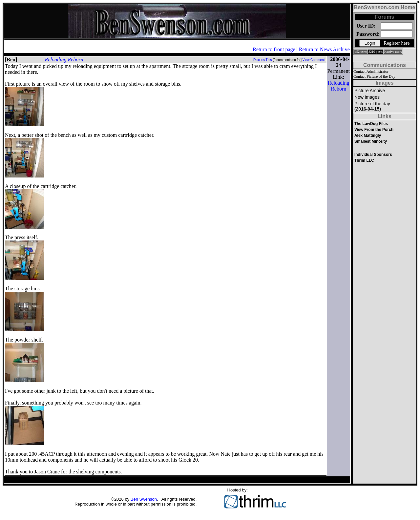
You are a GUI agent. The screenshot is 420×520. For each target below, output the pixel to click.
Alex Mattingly (368, 135)
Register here (397, 43)
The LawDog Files (371, 124)
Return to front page (274, 49)
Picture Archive (370, 91)
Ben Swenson (144, 499)
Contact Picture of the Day (374, 76)
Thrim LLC (364, 160)
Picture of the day (372, 106)
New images (367, 97)
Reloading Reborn (64, 60)
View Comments (315, 60)
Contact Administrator (371, 72)
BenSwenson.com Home (385, 7)
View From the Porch (374, 130)
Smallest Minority (371, 141)
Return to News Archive (324, 49)
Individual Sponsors (373, 155)
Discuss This (263, 60)
